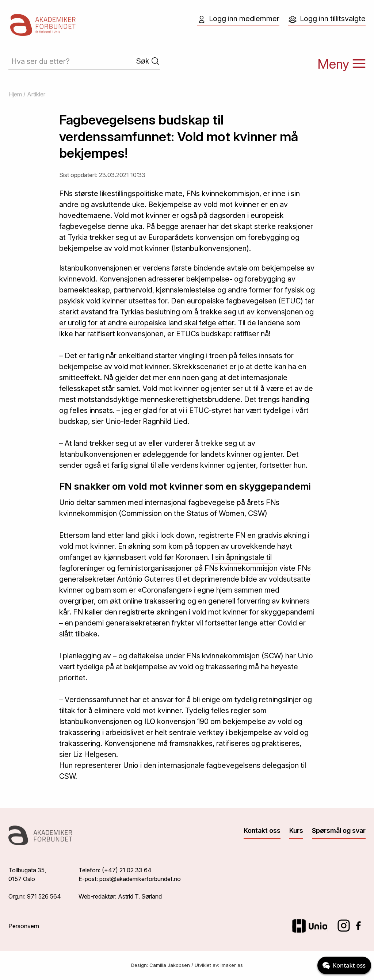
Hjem (15, 94)
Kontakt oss (262, 830)
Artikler (36, 94)
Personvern (24, 926)
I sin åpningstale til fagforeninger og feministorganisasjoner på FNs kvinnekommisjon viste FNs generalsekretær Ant (185, 568)
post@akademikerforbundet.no (140, 879)
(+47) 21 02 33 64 (127, 870)
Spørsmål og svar (339, 830)
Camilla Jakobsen (170, 965)
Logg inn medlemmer (238, 19)
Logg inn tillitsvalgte (327, 19)
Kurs (296, 830)
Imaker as (232, 965)
